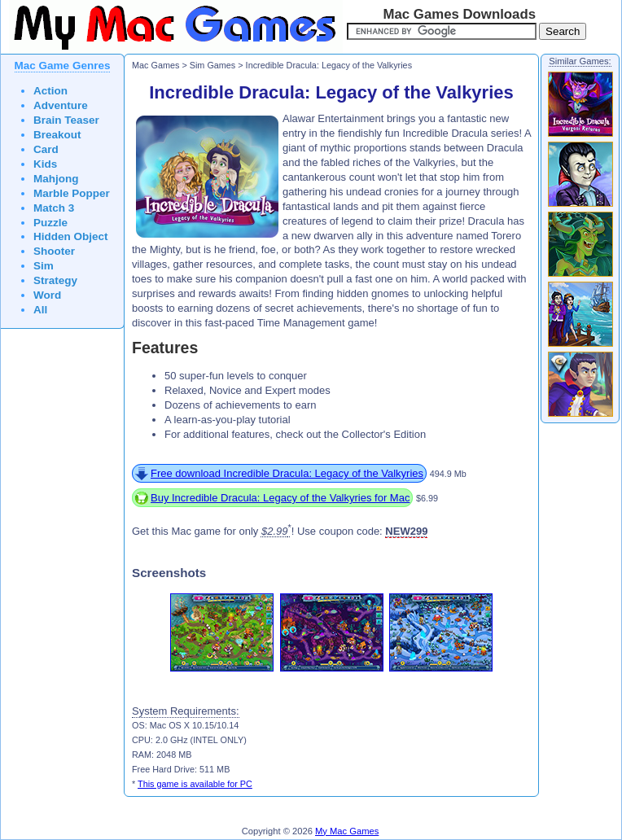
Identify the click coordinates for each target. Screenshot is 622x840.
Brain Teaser (66, 120)
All (40, 310)
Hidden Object (71, 236)
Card (46, 149)
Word (47, 295)
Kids (45, 164)
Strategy (55, 280)
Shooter (54, 251)
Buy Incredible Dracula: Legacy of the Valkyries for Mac (280, 498)
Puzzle (50, 223)
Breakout (57, 135)
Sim (44, 266)
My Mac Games (347, 831)
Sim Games (213, 65)
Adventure (61, 105)
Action (50, 91)
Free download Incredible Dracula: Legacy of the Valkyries (287, 473)
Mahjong (56, 179)
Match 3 (54, 208)
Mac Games (155, 65)
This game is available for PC (195, 784)
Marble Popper (72, 193)
